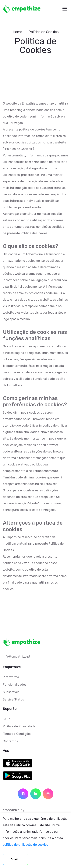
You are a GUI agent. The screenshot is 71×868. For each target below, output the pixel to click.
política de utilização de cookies (25, 845)
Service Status (13, 699)
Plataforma (11, 677)
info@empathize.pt (17, 657)
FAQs (6, 719)
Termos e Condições (17, 734)
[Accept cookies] (16, 859)
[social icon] (23, 794)
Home (17, 32)
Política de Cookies (44, 32)
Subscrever (11, 692)
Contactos (10, 741)
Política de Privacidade (19, 726)
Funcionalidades (15, 685)
